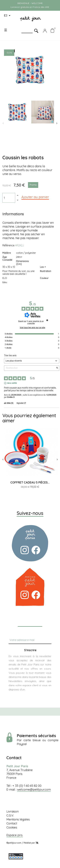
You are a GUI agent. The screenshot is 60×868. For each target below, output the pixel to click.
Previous (3, 123)
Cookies (12, 827)
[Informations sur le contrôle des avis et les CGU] (47, 320)
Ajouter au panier (35, 197)
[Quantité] (9, 198)
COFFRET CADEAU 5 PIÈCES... (30, 482)
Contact (12, 823)
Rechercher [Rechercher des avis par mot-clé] (30, 368)
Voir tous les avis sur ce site (32, 328)
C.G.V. (10, 815)
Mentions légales (18, 819)
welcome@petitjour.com (34, 789)
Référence (8, 245)
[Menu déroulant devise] (8, 16)
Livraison (12, 811)
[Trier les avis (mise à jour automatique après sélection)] (32, 361)
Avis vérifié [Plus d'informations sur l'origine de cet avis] (12, 383)
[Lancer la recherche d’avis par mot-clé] (57, 368)
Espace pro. (15, 835)
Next (57, 123)
